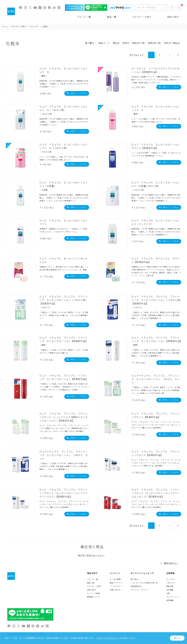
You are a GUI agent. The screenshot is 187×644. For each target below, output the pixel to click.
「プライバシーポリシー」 (107, 638)
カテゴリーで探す (142, 17)
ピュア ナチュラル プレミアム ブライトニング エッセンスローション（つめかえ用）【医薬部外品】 (156, 300)
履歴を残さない (171, 563)
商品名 (116, 43)
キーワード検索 (93, 593)
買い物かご (135, 579)
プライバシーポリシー (140, 590)
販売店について (93, 597)
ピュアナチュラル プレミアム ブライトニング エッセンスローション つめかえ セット (64, 455)
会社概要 (170, 590)
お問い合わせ (115, 590)
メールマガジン (116, 586)
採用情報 (170, 600)
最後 (181, 55)
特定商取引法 (136, 586)
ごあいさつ (171, 583)
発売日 (126, 43)
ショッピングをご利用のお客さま (144, 583)
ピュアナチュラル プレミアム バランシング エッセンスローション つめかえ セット (156, 379)
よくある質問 (115, 579)
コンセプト (171, 579)
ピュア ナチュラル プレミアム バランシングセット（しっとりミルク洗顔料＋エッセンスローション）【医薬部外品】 (64, 417)
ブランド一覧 (84, 17)
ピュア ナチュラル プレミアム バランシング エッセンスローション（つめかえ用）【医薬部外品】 (64, 300)
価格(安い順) (139, 43)
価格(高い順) (154, 43)
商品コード (104, 43)
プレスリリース (173, 597)
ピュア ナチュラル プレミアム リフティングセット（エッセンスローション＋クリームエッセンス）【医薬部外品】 (156, 493)
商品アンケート (116, 583)
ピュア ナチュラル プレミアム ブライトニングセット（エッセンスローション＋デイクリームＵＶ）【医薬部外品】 (64, 493)
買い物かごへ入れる (77, 93)
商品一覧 (112, 17)
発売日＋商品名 (172, 43)
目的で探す (173, 17)
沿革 (168, 593)
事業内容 (170, 586)
